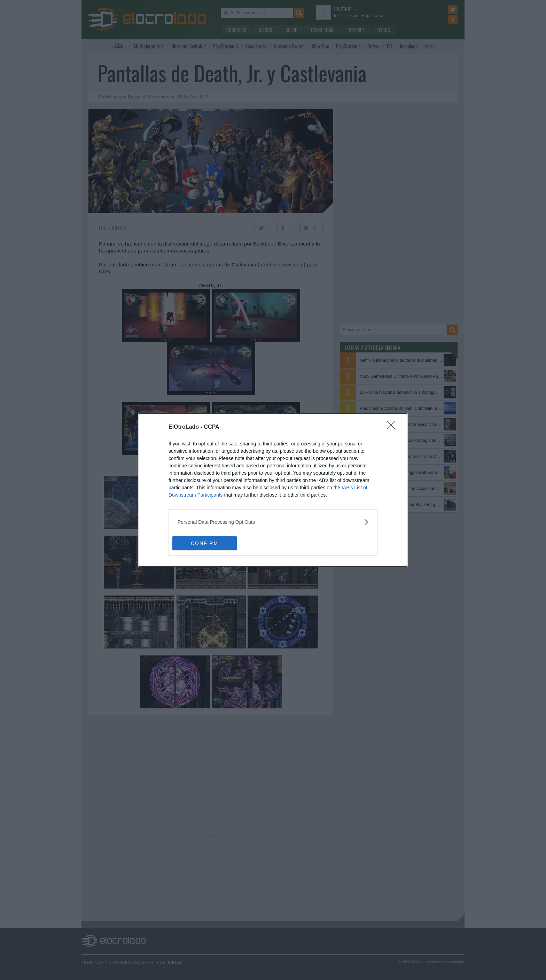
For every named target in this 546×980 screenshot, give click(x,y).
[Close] (393, 427)
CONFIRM (205, 543)
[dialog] (273, 490)
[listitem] (273, 522)
